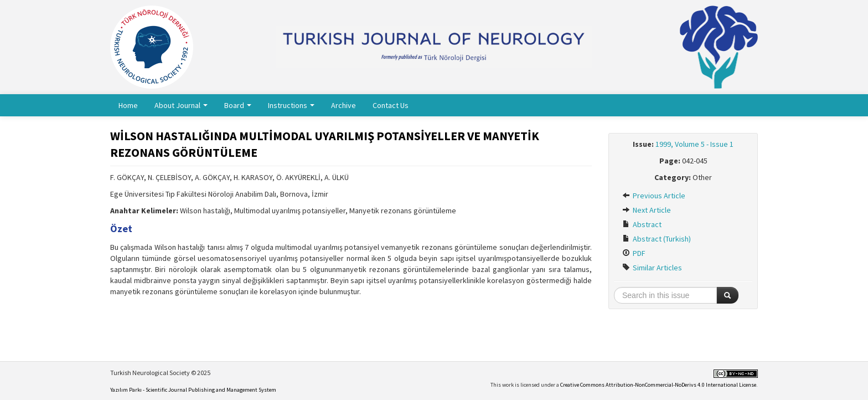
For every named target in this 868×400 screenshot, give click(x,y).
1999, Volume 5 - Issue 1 (694, 144)
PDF (634, 253)
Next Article (647, 210)
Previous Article (654, 196)
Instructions (291, 105)
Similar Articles (652, 268)
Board (238, 105)
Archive (343, 105)
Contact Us (391, 105)
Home (128, 105)
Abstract (642, 224)
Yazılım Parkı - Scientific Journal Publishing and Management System (193, 390)
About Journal (181, 105)
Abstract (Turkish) (657, 239)
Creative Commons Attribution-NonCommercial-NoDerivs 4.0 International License (658, 385)
